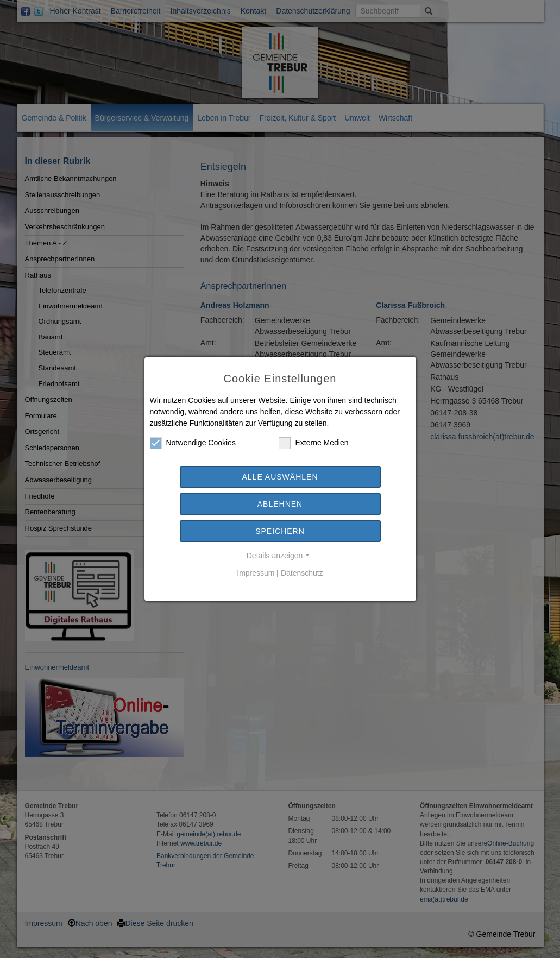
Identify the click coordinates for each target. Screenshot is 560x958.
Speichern (280, 531)
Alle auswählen (280, 477)
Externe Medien (313, 443)
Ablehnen (280, 504)
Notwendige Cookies (193, 443)
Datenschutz (302, 573)
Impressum (256, 573)
